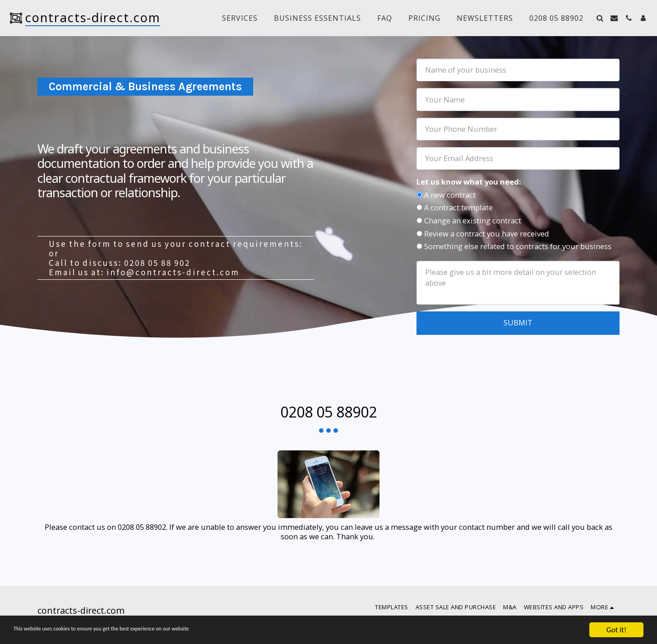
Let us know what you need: (469, 182)
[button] (600, 18)
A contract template (458, 207)
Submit (518, 322)
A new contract (450, 195)
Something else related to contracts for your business (518, 246)
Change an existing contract (473, 220)
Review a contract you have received (487, 234)
